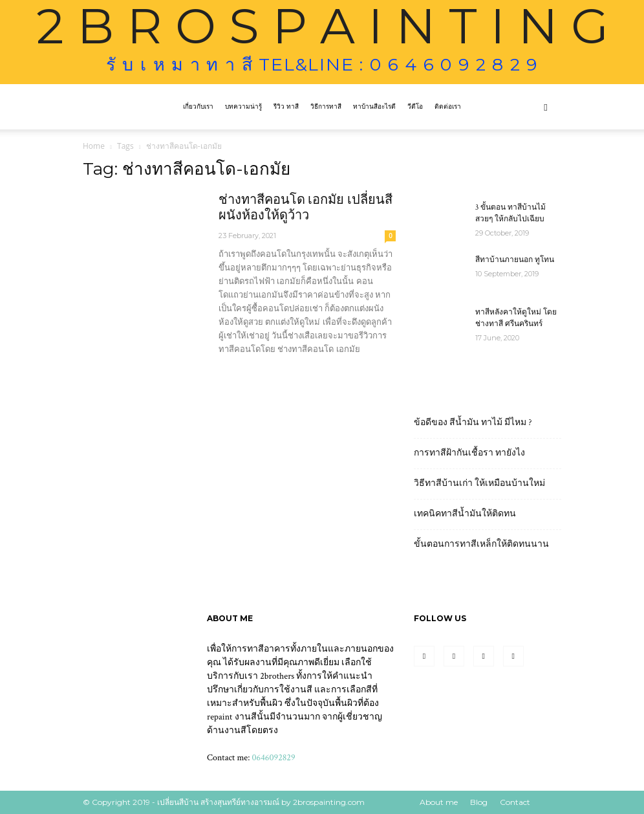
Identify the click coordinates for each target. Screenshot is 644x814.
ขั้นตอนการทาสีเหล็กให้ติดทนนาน (481, 544)
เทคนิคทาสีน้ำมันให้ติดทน (465, 514)
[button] (546, 107)
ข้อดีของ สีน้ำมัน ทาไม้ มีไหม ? (473, 423)
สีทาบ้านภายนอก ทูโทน (515, 260)
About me (439, 802)
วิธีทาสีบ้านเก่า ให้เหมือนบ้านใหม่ (479, 483)
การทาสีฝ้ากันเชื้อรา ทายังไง (469, 453)
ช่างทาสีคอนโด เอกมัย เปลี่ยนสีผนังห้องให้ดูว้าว (306, 208)
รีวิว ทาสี (286, 106)
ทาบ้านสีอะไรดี (374, 106)
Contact (515, 802)
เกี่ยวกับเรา (198, 106)
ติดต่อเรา (448, 106)
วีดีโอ (415, 106)
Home (94, 146)
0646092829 (274, 758)
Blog (479, 802)
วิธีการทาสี (326, 106)
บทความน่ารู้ (243, 106)
